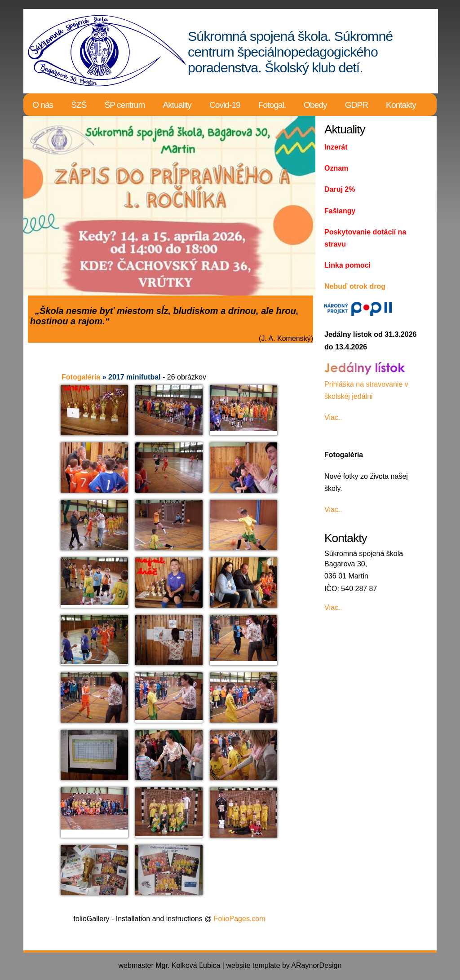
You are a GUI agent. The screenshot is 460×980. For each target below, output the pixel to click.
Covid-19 (225, 105)
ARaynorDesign (316, 965)
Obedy (315, 105)
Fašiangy (340, 211)
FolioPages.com (240, 919)
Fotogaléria (81, 377)
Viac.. (333, 417)
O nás (43, 105)
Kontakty (401, 105)
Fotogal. (272, 105)
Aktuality (177, 105)
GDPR (356, 105)
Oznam (336, 168)
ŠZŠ (79, 105)
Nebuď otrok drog (355, 286)
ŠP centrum (125, 105)
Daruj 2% (340, 189)
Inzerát (336, 147)
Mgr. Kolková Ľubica (188, 965)
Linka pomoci (347, 265)
